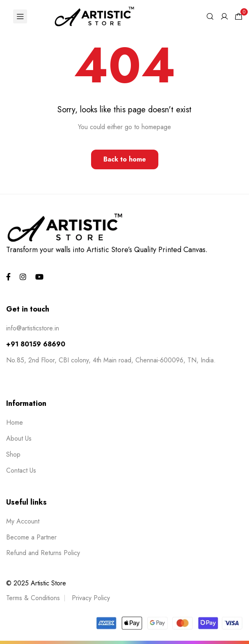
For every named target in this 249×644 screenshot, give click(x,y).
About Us (19, 438)
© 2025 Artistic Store (36, 583)
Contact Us (21, 470)
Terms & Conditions (33, 598)
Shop (13, 454)
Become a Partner (31, 537)
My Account (23, 521)
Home (15, 422)
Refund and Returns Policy (43, 553)
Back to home (125, 159)
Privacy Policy (91, 598)
